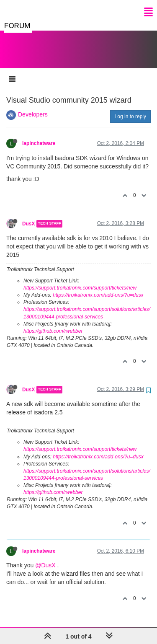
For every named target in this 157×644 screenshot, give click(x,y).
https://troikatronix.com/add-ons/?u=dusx (98, 287)
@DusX (45, 557)
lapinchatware (39, 135)
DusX (28, 215)
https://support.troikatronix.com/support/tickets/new (80, 279)
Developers (33, 106)
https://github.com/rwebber (53, 323)
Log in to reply (130, 108)
